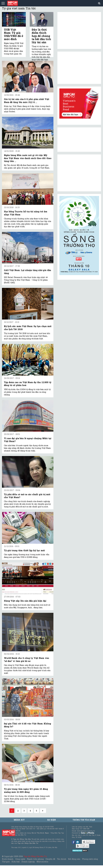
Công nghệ (20, 859)
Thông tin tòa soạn (84, 820)
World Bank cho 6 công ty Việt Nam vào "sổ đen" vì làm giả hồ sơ (27, 659)
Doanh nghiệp (28, 862)
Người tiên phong (35, 859)
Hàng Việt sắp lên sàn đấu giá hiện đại (25, 601)
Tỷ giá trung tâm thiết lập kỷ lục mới (24, 550)
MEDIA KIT (19, 820)
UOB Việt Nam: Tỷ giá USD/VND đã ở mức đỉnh (14, 34)
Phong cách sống (90, 859)
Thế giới (6, 862)
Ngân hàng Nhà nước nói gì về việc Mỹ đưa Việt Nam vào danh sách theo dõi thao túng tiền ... (28, 158)
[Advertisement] (79, 173)
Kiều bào (16, 862)
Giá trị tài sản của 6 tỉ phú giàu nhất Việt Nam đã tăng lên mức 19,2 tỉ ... (27, 101)
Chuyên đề (50, 859)
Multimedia (42, 862)
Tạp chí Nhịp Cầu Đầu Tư (35, 856)
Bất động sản (74, 859)
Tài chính (62, 859)
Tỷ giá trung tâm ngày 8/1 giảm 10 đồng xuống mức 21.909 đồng (26, 790)
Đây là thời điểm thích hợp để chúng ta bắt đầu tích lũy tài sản (41, 36)
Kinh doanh (8, 859)
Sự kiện (51, 820)
